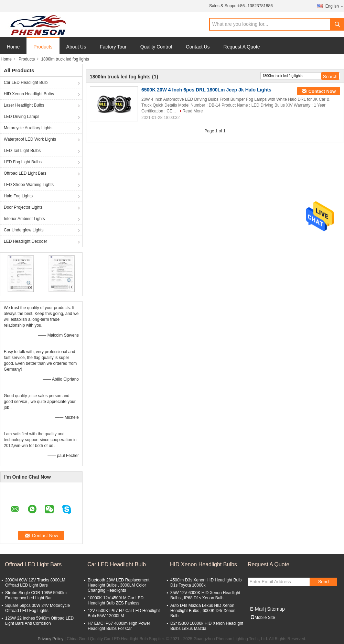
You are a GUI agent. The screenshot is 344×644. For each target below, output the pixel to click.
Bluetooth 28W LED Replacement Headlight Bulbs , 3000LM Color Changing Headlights (119, 585)
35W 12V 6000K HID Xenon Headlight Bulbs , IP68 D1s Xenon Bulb (205, 595)
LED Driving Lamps (21, 117)
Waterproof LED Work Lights (30, 139)
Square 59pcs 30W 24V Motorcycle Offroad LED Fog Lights (37, 608)
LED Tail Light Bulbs (22, 151)
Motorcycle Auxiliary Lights (28, 128)
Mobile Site (263, 618)
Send (323, 582)
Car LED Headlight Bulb (26, 83)
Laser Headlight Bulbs (24, 105)
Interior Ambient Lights (24, 219)
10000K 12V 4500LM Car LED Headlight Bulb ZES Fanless (116, 601)
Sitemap (276, 609)
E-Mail (257, 609)
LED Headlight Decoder (25, 241)
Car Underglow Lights (24, 230)
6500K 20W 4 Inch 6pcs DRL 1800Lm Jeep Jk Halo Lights (206, 90)
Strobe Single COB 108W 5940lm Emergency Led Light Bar (36, 595)
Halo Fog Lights (18, 196)
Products (43, 47)
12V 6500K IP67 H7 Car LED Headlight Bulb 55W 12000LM (124, 613)
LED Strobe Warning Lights (29, 185)
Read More (192, 111)
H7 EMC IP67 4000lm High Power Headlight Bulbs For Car (119, 626)
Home (13, 47)
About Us (76, 47)
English (335, 6)
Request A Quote (242, 47)
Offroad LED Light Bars (25, 173)
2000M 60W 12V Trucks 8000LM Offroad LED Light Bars (35, 583)
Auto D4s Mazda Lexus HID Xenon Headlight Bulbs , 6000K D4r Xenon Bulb (203, 611)
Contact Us (198, 47)
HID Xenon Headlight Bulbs (29, 94)
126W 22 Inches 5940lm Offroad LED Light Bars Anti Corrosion (39, 621)
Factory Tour (113, 47)
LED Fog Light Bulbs (23, 162)
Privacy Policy (51, 639)
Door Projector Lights (23, 207)
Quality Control (156, 47)
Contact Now (322, 91)
